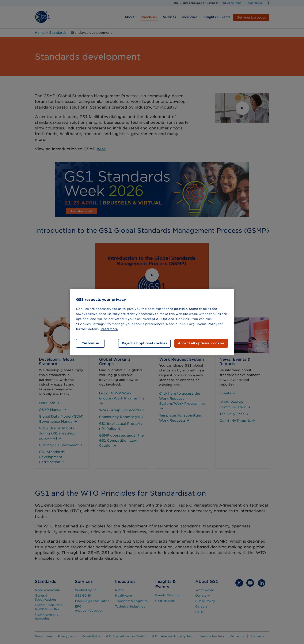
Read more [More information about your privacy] (109, 329)
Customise (90, 343)
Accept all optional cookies (201, 343)
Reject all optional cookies (144, 343)
